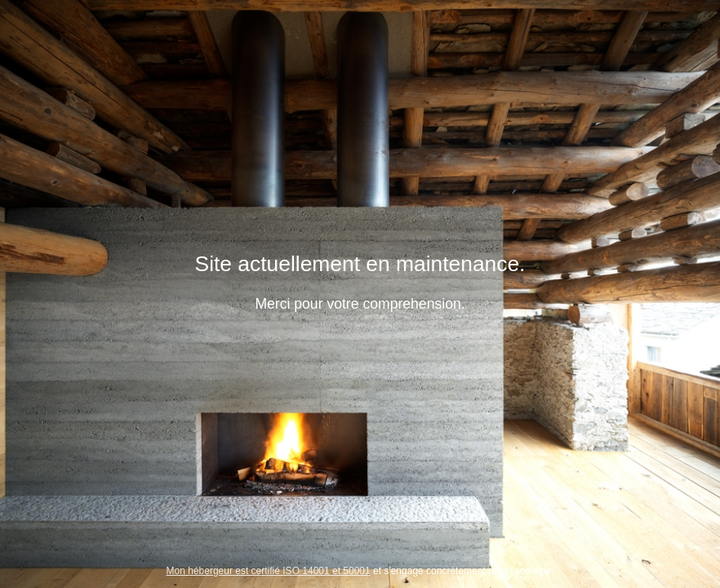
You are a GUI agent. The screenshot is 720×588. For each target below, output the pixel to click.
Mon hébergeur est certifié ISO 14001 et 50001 (269, 571)
